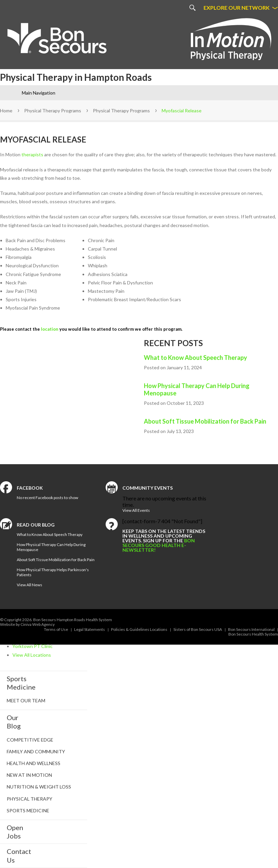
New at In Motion (29, 775)
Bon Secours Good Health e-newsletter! (159, 545)
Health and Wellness (34, 763)
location (50, 329)
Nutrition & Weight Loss (39, 787)
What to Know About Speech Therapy (196, 358)
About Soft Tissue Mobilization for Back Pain (205, 421)
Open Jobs (15, 832)
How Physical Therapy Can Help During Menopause (197, 389)
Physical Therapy (30, 799)
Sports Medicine (28, 810)
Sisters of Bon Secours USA (198, 629)
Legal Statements (90, 629)
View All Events (136, 510)
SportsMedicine (21, 683)
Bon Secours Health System (253, 634)
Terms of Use (56, 629)
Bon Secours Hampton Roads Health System (73, 620)
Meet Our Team (26, 700)
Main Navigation (39, 93)
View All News (30, 585)
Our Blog (14, 722)
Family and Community (36, 751)
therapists (32, 154)
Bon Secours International (251, 629)
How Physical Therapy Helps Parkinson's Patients (53, 572)
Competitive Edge (30, 740)
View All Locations (32, 655)
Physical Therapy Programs (53, 111)
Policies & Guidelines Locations (139, 629)
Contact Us (19, 855)
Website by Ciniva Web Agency (27, 624)
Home (6, 111)
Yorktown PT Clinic (33, 646)
